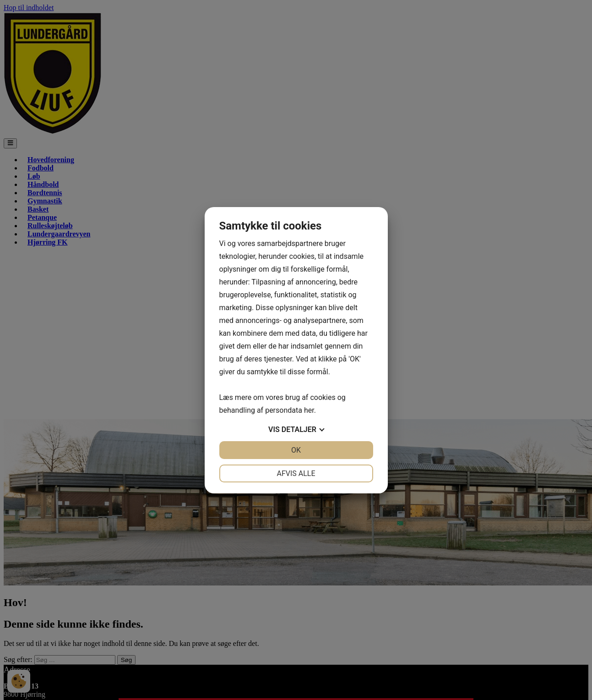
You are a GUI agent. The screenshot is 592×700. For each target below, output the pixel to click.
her (309, 410)
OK (296, 450)
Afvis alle (296, 473)
